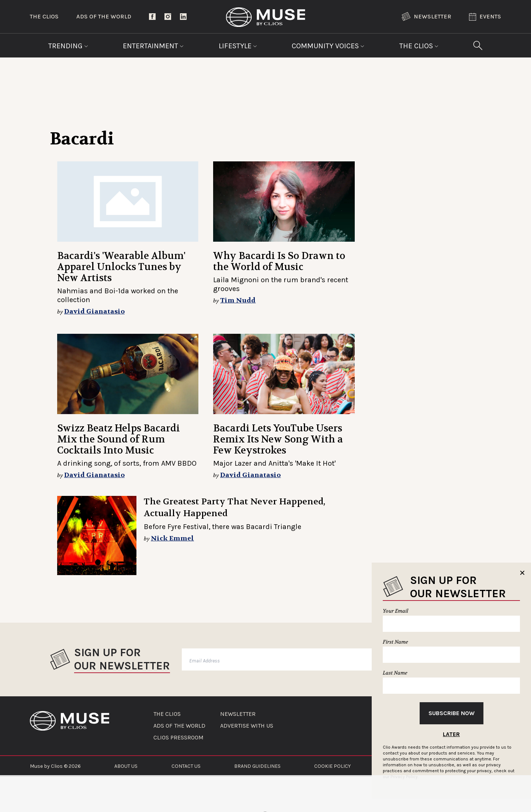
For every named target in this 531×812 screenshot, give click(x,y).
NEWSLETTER (238, 714)
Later (451, 734)
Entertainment (153, 46)
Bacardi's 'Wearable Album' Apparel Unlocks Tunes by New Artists (121, 267)
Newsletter (426, 17)
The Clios (44, 16)
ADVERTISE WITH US (247, 726)
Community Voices (328, 46)
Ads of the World (104, 16)
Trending (68, 46)
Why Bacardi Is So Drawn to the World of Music (279, 261)
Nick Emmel (172, 538)
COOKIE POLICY (332, 766)
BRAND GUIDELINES (257, 766)
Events (485, 17)
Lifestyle (238, 46)
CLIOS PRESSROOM (178, 738)
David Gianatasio (94, 311)
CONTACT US (186, 766)
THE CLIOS (167, 714)
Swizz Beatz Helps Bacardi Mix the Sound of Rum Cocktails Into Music (119, 439)
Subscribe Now (452, 713)
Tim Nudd (238, 300)
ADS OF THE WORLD (179, 726)
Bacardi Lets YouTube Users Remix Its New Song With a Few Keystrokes (278, 439)
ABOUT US (126, 766)
